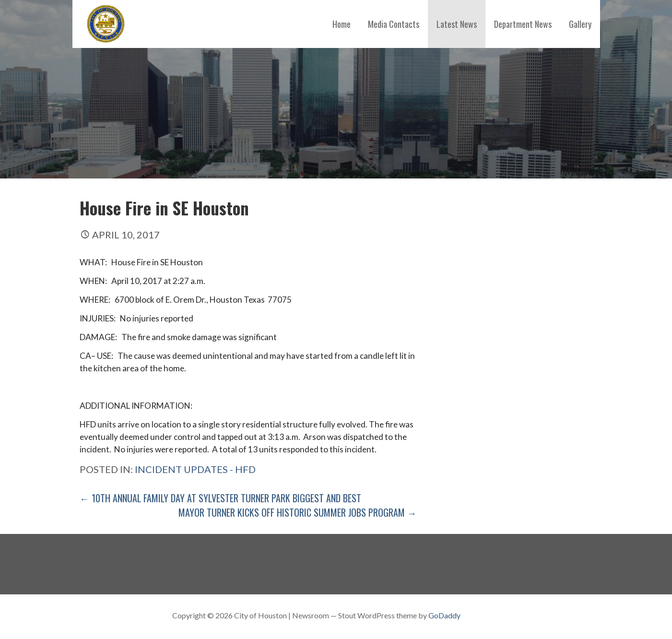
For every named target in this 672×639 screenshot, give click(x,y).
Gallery (580, 24)
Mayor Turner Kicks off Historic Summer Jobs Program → (298, 512)
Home (342, 24)
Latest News (457, 24)
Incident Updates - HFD (195, 469)
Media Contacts (394, 24)
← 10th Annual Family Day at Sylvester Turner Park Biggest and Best (220, 498)
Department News (523, 24)
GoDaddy (444, 615)
